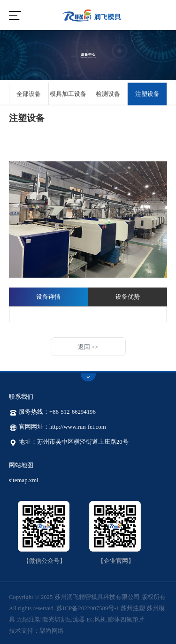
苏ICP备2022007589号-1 (88, 608)
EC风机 (96, 620)
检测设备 (108, 95)
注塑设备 (147, 95)
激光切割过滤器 (64, 620)
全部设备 (29, 95)
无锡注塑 (29, 620)
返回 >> (88, 347)
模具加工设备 (68, 95)
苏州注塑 (133, 608)
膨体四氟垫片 (126, 620)
